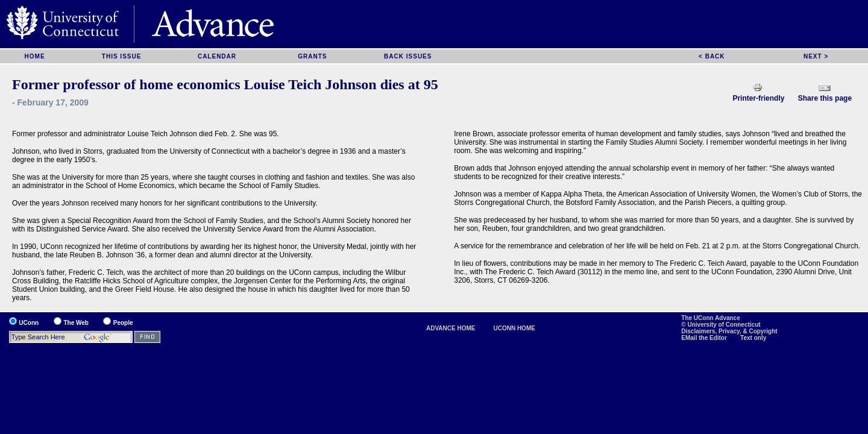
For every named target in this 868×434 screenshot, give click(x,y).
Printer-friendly (758, 98)
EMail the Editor (705, 338)
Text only (753, 338)
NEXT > (816, 56)
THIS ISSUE (122, 56)
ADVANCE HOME (451, 328)
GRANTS (312, 56)
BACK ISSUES (408, 56)
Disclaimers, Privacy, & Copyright (729, 331)
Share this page (825, 98)
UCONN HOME (514, 328)
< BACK (712, 56)
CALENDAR (217, 56)
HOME (35, 56)
